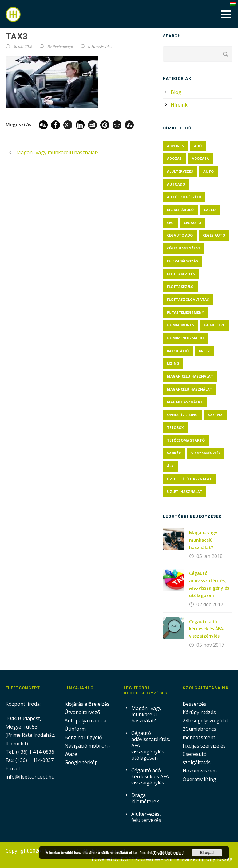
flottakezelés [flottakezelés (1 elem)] (181, 274)
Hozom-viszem (200, 771)
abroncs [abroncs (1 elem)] (175, 146)
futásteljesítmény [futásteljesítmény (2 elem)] (185, 312)
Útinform (75, 729)
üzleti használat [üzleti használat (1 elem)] (185, 491)
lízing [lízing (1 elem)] (173, 363)
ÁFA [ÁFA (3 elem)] (170, 466)
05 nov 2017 (210, 645)
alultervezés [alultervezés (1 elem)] (180, 171)
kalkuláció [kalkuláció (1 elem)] (178, 351)
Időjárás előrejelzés (87, 704)
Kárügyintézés (199, 712)
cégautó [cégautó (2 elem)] (192, 223)
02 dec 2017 (210, 604)
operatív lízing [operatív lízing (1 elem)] (182, 415)
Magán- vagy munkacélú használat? (203, 540)
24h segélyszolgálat (205, 721)
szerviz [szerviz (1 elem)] (215, 415)
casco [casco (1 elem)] (210, 210)
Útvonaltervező (82, 712)
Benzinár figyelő (83, 737)
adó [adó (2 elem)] (198, 146)
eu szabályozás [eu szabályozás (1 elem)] (182, 261)
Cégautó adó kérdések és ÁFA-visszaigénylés (207, 629)
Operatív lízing (199, 779)
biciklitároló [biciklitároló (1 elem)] (180, 210)
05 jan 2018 (210, 556)
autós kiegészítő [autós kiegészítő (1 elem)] (184, 197)
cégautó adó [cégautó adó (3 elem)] (180, 235)
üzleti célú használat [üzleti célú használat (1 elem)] (189, 479)
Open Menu (226, 14)
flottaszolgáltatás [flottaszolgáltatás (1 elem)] (188, 299)
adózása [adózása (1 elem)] (200, 158)
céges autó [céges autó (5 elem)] (214, 235)
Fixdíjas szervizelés (204, 746)
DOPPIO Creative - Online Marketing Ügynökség (177, 859)
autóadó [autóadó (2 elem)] (176, 184)
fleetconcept (63, 47)
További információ (169, 853)
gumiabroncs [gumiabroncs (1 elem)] (180, 325)
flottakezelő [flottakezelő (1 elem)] (180, 287)
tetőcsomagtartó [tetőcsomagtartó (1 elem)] (186, 440)
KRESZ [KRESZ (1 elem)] (204, 351)
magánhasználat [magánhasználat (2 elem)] (185, 402)
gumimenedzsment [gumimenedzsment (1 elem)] (186, 338)
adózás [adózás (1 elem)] (174, 158)
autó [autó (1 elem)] (208, 171)
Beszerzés (194, 704)
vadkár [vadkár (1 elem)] (174, 453)
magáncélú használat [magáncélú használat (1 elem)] (190, 389)
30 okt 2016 (22, 47)
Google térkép (81, 762)
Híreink (179, 105)
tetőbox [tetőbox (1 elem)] (175, 428)
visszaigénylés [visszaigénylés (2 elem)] (206, 453)
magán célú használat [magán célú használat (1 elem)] (190, 376)
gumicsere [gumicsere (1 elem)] (214, 325)
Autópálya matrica (86, 721)
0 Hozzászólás (100, 47)
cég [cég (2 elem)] (170, 223)
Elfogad (207, 853)
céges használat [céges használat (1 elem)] (184, 248)
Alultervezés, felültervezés (146, 817)
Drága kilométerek (145, 798)
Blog (176, 92)
